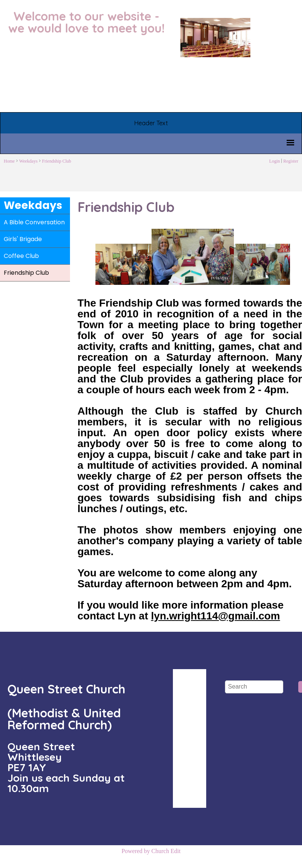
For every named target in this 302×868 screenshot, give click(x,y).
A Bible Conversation (34, 222)
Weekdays (28, 161)
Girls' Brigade (23, 239)
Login (274, 161)
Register (291, 161)
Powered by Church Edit (151, 851)
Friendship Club (57, 161)
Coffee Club (21, 256)
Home (9, 161)
